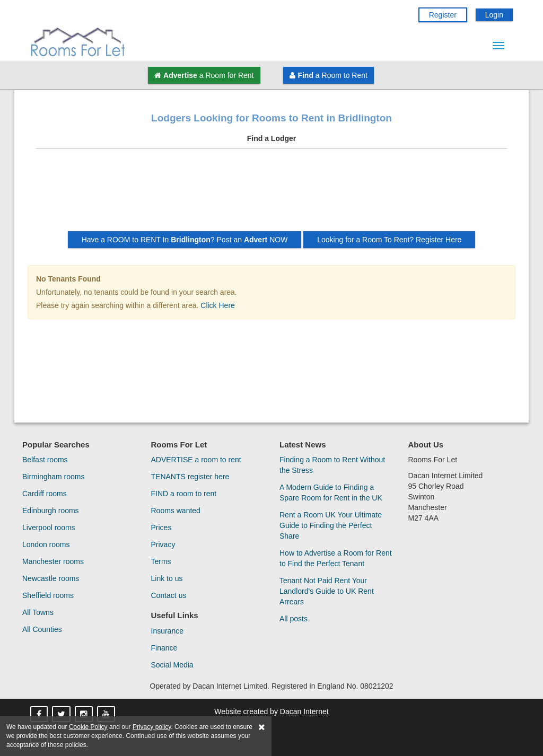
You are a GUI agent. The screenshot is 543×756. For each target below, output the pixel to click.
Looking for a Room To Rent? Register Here (389, 240)
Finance (164, 648)
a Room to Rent (328, 75)
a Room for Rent (204, 75)
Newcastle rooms (51, 578)
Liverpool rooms (49, 528)
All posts (294, 619)
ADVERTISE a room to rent (196, 460)
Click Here (218, 305)
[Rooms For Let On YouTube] (107, 715)
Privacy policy (152, 727)
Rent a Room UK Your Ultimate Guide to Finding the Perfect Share (331, 525)
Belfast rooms (45, 460)
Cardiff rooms (45, 494)
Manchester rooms (53, 561)
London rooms (46, 544)
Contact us (169, 595)
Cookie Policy (88, 727)
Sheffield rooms (48, 595)
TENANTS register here (190, 477)
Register (443, 15)
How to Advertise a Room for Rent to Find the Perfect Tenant (336, 558)
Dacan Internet (304, 711)
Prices (161, 528)
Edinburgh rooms (51, 511)
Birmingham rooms (53, 477)
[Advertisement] (271, 194)
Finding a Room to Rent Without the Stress (332, 465)
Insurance (167, 631)
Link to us (167, 578)
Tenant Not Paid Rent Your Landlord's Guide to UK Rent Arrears (327, 591)
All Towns (38, 612)
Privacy (163, 544)
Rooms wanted (176, 511)
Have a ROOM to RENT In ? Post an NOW (185, 240)
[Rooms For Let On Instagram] (85, 715)
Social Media (172, 665)
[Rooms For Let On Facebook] (40, 715)
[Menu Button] (498, 46)
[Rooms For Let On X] (62, 715)
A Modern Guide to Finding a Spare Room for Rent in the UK (331, 493)
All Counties (42, 629)
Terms (161, 561)
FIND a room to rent (184, 494)
